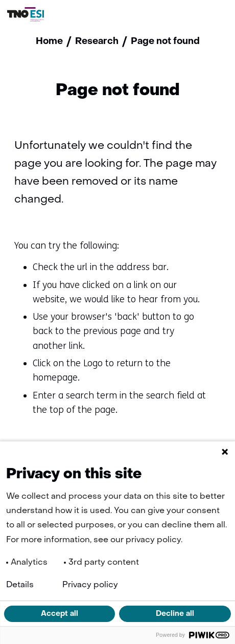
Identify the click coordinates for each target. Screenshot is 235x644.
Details (20, 585)
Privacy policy (90, 585)
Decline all (175, 614)
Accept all (60, 614)
